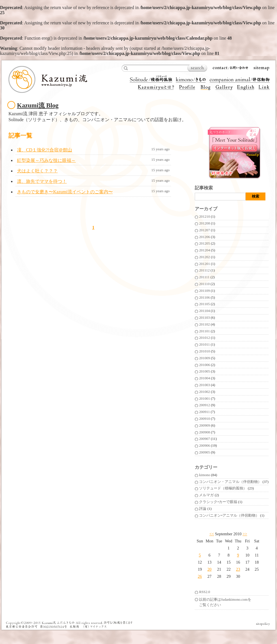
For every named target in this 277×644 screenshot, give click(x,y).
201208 (204, 223)
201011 (204, 345)
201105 (204, 304)
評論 (203, 509)
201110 (204, 284)
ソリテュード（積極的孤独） (223, 488)
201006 (204, 365)
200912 (204, 405)
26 (200, 576)
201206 (204, 237)
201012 (204, 338)
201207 (204, 230)
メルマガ (206, 495)
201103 (204, 318)
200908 (204, 432)
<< (212, 534)
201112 (204, 270)
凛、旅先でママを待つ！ (42, 181)
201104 (204, 311)
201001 (204, 399)
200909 (204, 425)
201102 (204, 324)
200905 (204, 452)
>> (245, 534)
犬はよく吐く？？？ (37, 171)
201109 (204, 291)
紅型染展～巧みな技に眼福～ (46, 160)
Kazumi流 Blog (38, 105)
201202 (204, 257)
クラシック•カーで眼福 (218, 502)
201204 (204, 250)
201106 (204, 298)
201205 (204, 243)
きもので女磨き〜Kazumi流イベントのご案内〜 (65, 192)
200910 (204, 419)
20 (209, 569)
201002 (204, 392)
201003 (204, 385)
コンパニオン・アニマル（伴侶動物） (230, 482)
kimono (204, 475)
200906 (204, 446)
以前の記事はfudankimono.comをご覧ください (225, 602)
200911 (204, 412)
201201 (204, 264)
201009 (204, 358)
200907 (204, 439)
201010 (204, 351)
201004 (204, 378)
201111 (204, 277)
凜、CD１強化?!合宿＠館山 (45, 150)
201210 (204, 217)
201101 (204, 331)
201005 (204, 371)
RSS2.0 (204, 592)
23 (238, 569)
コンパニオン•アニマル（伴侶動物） (229, 515)
